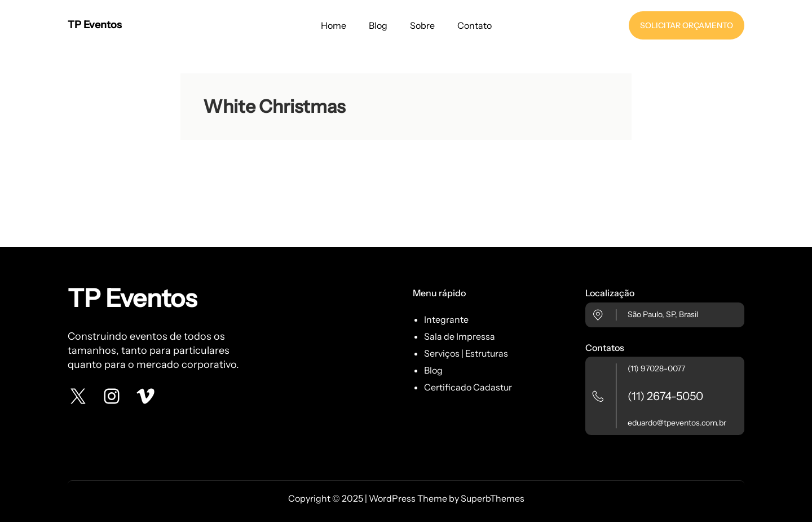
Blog (433, 370)
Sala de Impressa (460, 336)
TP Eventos (95, 25)
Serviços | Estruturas (466, 353)
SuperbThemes (493, 498)
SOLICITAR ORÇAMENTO (687, 25)
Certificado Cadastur (468, 387)
